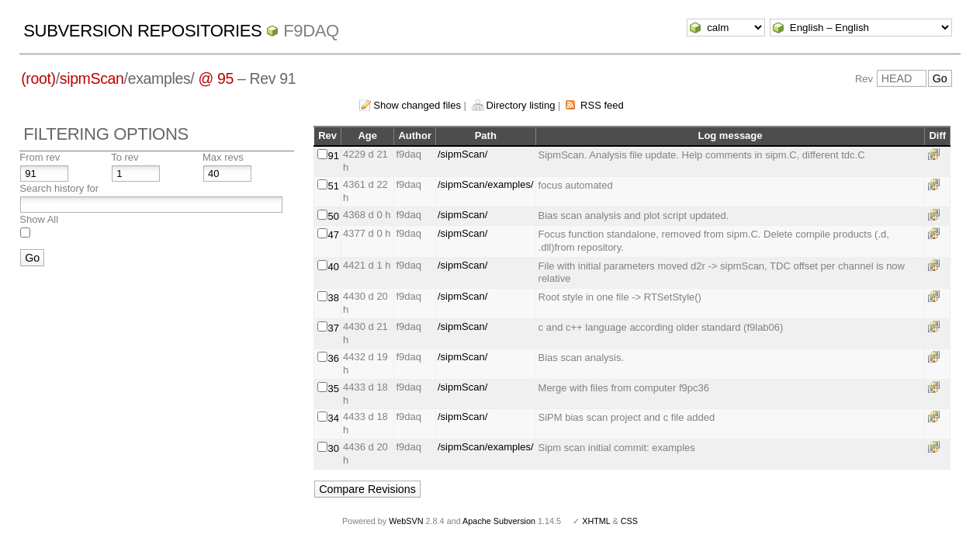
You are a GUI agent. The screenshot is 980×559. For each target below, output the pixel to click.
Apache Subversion (499, 521)
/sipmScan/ (462, 154)
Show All (39, 219)
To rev (125, 157)
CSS (629, 521)
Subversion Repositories (142, 31)
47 (334, 235)
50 (334, 216)
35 (334, 389)
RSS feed (602, 105)
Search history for (59, 188)
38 (334, 298)
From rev (40, 157)
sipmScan (92, 78)
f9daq (311, 31)
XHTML (596, 521)
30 (334, 448)
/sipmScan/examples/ (486, 184)
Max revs (223, 157)
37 (334, 328)
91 (334, 156)
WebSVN (406, 521)
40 (334, 267)
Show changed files (417, 105)
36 (334, 358)
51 (334, 186)
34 (334, 418)
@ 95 (216, 78)
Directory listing (521, 105)
